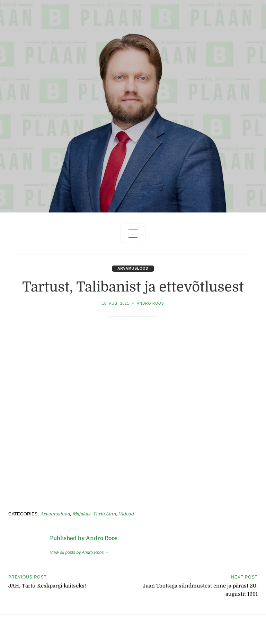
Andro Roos (150, 303)
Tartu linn (104, 514)
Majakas (81, 514)
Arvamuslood (133, 268)
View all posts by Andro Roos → (79, 552)
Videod (126, 514)
